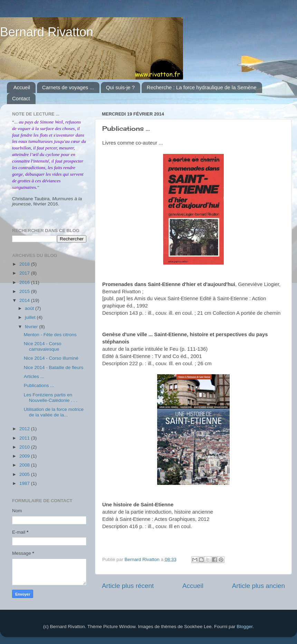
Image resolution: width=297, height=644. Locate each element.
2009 (25, 456)
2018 (25, 264)
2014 (25, 300)
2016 (25, 282)
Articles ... (34, 376)
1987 (25, 483)
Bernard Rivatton (47, 32)
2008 (25, 465)
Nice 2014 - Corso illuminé (51, 358)
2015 (25, 291)
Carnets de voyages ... (68, 87)
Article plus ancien (258, 586)
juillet (31, 317)
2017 (25, 273)
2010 (25, 447)
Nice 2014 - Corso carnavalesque (43, 346)
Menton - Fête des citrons (50, 335)
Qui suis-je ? (120, 87)
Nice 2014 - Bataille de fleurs (54, 367)
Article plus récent (128, 586)
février (32, 327)
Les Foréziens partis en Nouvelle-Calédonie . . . (51, 398)
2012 (25, 429)
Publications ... (39, 385)
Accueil (22, 87)
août (30, 308)
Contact (21, 98)
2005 (25, 474)
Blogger (245, 627)
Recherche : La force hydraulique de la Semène (202, 87)
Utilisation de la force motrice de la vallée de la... (54, 412)
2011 (25, 438)
